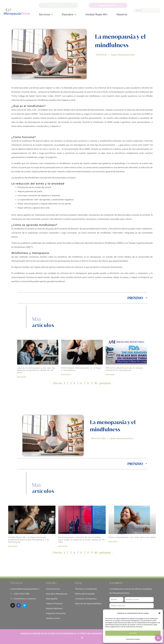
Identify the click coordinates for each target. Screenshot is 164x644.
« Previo (56, 383)
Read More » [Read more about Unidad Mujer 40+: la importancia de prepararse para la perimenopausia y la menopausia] (13, 546)
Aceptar (133, 633)
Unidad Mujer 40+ (97, 14)
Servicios (46, 14)
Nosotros (122, 14)
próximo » (106, 383)
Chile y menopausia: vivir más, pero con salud (132, 537)
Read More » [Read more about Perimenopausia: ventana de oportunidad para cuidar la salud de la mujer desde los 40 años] (63, 546)
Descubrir (69, 14)
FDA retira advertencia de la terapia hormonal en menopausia (124, 369)
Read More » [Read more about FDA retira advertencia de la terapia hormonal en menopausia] (111, 375)
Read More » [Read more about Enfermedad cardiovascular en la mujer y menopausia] (66, 375)
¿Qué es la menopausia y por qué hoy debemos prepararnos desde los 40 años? (36, 370)
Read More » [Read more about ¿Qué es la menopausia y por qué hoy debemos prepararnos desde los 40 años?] (22, 377)
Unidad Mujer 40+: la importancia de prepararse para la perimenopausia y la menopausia (28, 540)
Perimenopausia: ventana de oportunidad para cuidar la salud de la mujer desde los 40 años (81, 540)
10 (96, 383)
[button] (159, 613)
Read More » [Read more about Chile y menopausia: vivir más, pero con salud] (114, 542)
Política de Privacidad (133, 639)
